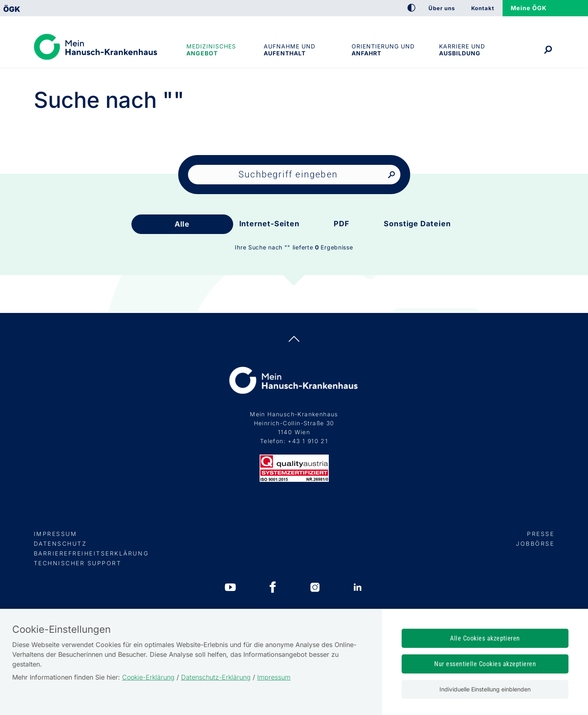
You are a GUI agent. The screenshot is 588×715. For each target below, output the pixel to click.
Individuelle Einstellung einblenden (485, 689)
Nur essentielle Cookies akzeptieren (485, 664)
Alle (182, 224)
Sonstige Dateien (417, 224)
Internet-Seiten (270, 224)
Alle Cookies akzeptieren (485, 638)
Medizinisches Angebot (211, 50)
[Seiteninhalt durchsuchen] (294, 175)
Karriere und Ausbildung (462, 50)
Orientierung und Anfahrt (383, 50)
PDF (342, 224)
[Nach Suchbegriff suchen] (391, 175)
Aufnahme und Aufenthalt (290, 50)
